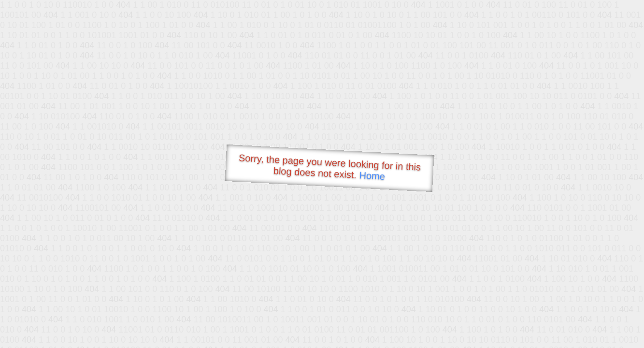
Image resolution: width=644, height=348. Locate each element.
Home (372, 176)
